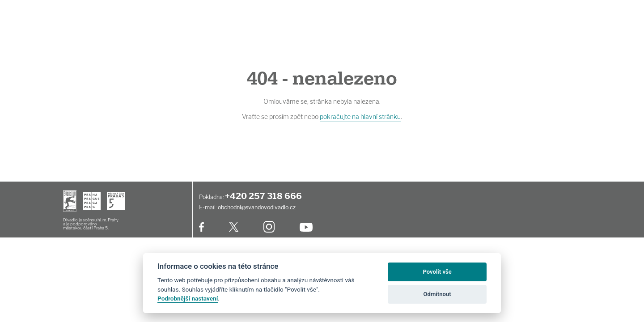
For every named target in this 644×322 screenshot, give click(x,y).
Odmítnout (437, 294)
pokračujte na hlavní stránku (360, 117)
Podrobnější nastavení (188, 298)
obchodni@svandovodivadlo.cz (257, 207)
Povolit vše (437, 272)
